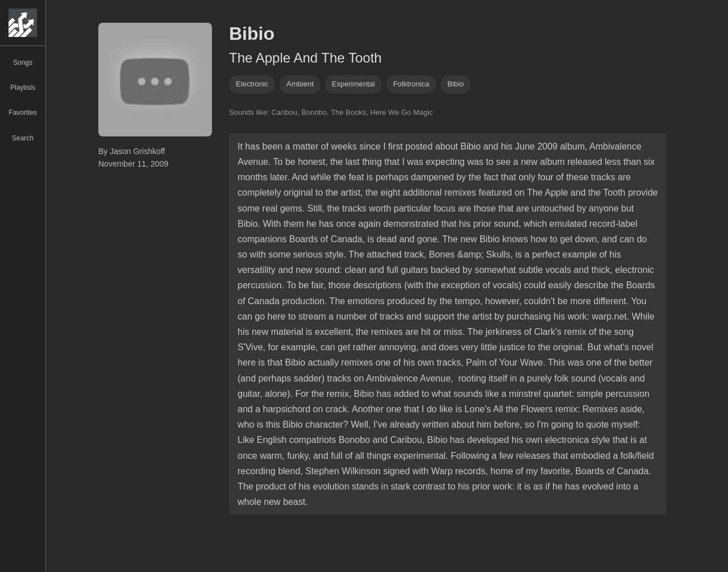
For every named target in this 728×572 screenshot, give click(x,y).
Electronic (252, 84)
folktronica (411, 84)
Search (23, 138)
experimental (353, 84)
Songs (23, 63)
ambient (300, 84)
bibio (455, 84)
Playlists (23, 88)
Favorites (22, 113)
